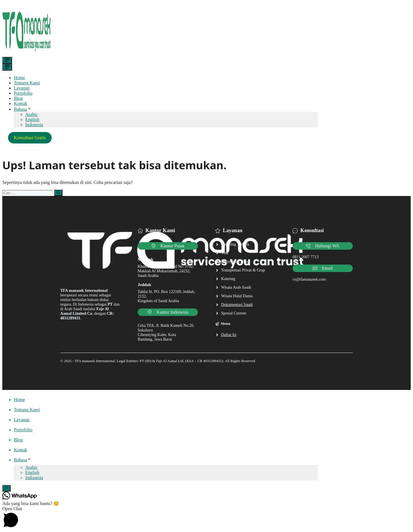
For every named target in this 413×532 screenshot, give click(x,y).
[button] (206, 518)
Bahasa (23, 109)
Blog (18, 98)
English (32, 120)
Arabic (32, 114)
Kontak (21, 103)
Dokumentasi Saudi (237, 305)
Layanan (22, 88)
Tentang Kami (27, 83)
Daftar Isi (229, 335)
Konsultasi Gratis (30, 138)
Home (19, 78)
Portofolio (23, 93)
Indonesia (34, 125)
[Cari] (58, 193)
